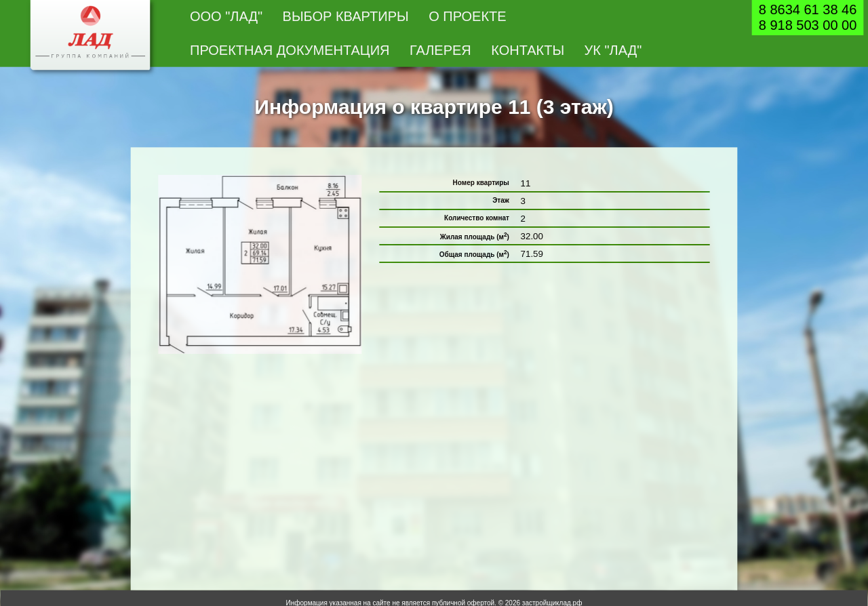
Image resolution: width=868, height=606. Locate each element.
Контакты (528, 50)
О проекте (468, 16)
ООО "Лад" (226, 16)
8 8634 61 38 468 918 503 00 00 (808, 17)
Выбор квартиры (346, 16)
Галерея (440, 50)
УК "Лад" (613, 50)
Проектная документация (290, 50)
